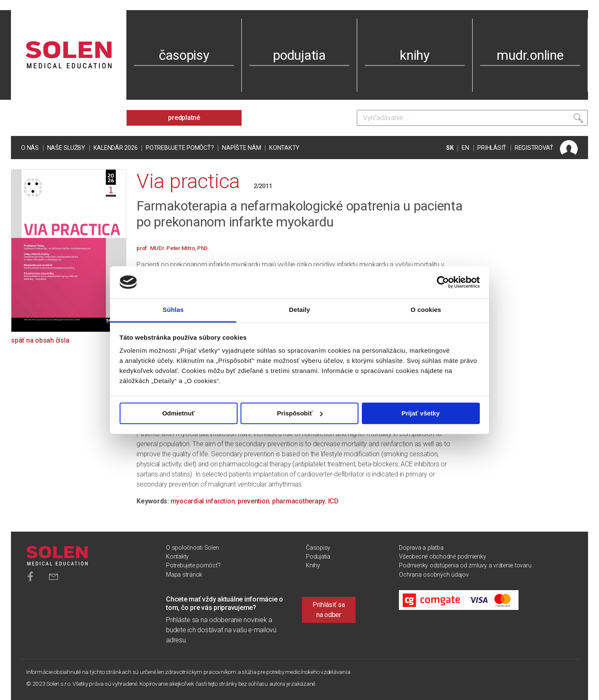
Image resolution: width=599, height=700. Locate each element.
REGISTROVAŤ (534, 148)
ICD (333, 501)
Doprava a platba (421, 548)
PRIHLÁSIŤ (492, 148)
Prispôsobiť (300, 413)
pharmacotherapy (299, 501)
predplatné (184, 118)
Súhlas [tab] (173, 310)
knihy (415, 55)
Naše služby (66, 148)
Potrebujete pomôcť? (180, 148)
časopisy (184, 55)
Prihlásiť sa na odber (329, 610)
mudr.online (530, 55)
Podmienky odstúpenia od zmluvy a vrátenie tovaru (465, 566)
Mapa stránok (184, 575)
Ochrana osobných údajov (434, 575)
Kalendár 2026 (116, 148)
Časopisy (318, 548)
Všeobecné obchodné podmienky (442, 557)
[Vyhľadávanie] (472, 118)
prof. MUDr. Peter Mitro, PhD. (173, 248)
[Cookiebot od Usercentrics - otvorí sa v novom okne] (443, 282)
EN (465, 148)
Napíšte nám (241, 148)
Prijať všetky (421, 413)
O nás (30, 148)
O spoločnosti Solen (192, 548)
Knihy (313, 566)
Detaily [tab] (299, 310)
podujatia (299, 55)
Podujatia (318, 557)
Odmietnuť (178, 413)
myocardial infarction (203, 501)
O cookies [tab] (426, 310)
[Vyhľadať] (578, 120)
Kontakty (284, 148)
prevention (254, 501)
